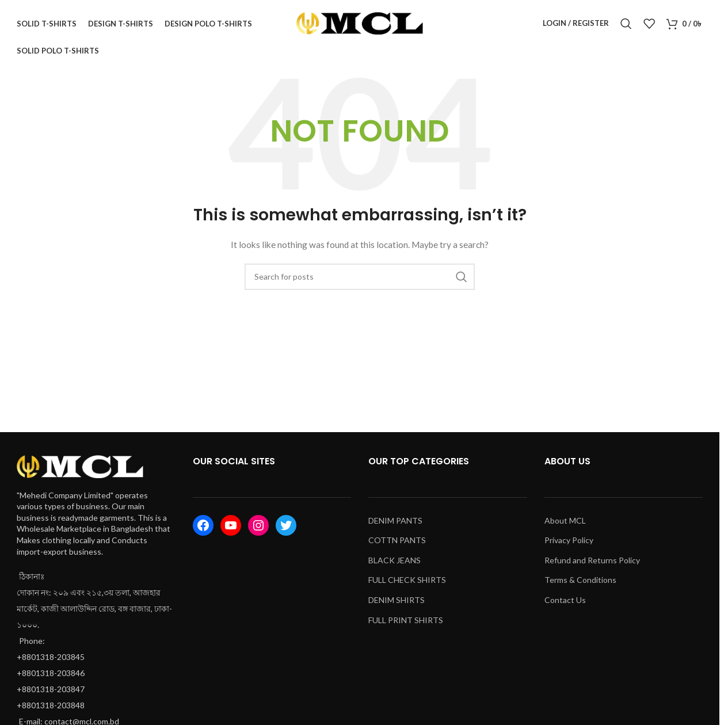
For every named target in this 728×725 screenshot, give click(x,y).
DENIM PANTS (395, 525)
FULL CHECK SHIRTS (407, 585)
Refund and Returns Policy (592, 565)
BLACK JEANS (395, 565)
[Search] (626, 26)
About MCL (565, 525)
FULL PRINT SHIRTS (406, 625)
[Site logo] (360, 25)
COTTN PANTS (397, 545)
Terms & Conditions (580, 585)
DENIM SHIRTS (397, 605)
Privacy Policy (569, 545)
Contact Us (565, 605)
